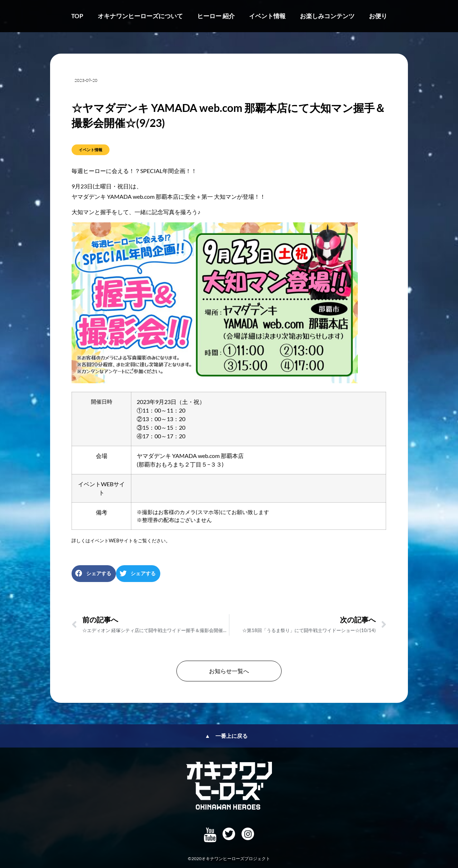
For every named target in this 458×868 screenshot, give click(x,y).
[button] (94, 574)
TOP (77, 16)
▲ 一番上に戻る (226, 736)
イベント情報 (267, 16)
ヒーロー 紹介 (216, 16)
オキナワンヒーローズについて (140, 16)
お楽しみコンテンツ (327, 16)
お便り (378, 16)
